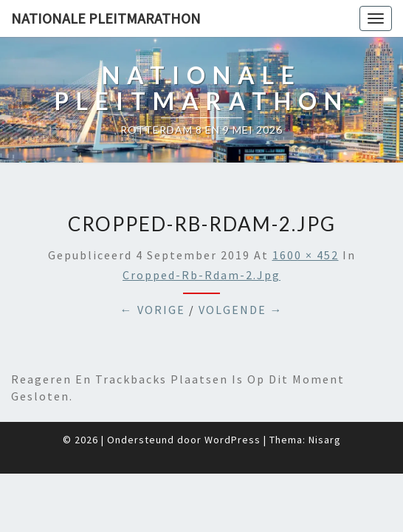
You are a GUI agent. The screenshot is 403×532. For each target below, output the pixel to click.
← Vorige (153, 273)
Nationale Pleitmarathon (106, 18)
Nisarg (325, 403)
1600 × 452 (306, 218)
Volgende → (241, 273)
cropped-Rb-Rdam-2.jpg (201, 238)
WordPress (232, 403)
